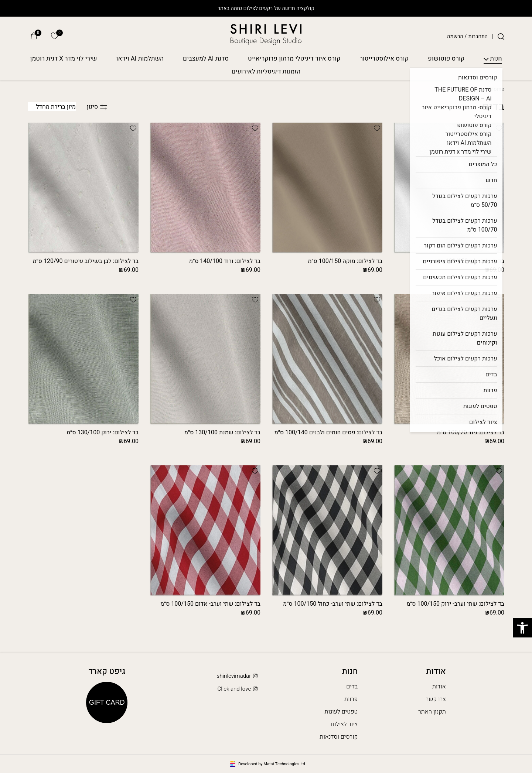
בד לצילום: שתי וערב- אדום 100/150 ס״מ (210, 604)
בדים (352, 687)
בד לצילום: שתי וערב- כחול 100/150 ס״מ (333, 604)
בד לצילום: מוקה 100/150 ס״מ (345, 261)
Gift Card (107, 702)
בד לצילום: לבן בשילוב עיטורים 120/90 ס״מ (86, 261)
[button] (499, 128)
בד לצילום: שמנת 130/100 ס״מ (222, 432)
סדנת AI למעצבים (206, 59)
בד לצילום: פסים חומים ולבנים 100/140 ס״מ (328, 432)
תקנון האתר (432, 712)
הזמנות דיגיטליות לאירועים (266, 72)
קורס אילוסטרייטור (384, 59)
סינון (97, 107)
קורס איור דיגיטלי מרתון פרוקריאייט (294, 59)
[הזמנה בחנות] (52, 107)
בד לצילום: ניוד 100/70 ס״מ (471, 432)
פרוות (351, 699)
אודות (439, 687)
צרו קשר (436, 699)
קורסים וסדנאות (339, 737)
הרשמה (455, 37)
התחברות (478, 37)
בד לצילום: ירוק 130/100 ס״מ (103, 432)
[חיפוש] (501, 37)
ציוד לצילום (344, 724)
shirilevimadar (238, 676)
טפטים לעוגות (341, 712)
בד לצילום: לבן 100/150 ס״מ (469, 261)
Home (497, 89)
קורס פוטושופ (446, 59)
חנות (496, 59)
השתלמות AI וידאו (140, 59)
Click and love (238, 689)
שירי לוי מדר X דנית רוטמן (64, 59)
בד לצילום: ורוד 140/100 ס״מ (225, 261)
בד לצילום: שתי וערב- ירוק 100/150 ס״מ (455, 604)
